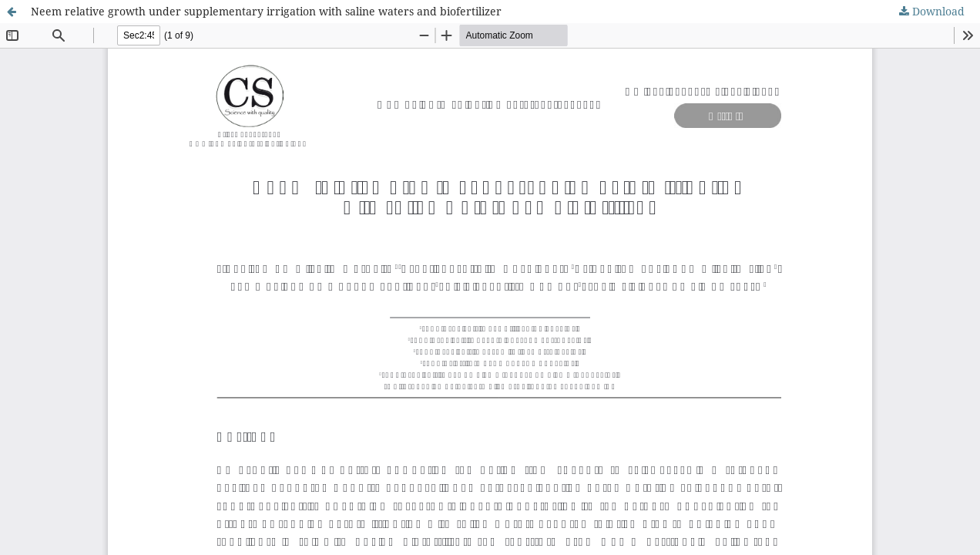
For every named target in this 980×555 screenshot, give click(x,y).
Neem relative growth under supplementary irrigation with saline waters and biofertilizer (266, 11)
